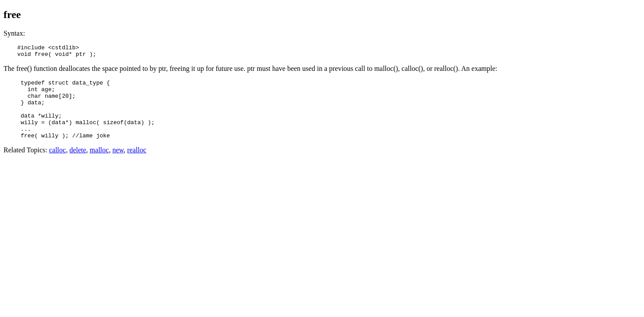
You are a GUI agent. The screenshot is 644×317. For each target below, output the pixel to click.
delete (78, 164)
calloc (57, 164)
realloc (137, 164)
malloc (99, 164)
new (118, 164)
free (12, 15)
